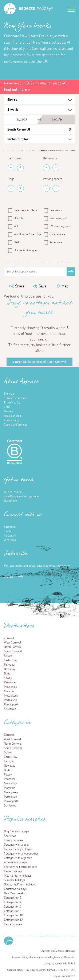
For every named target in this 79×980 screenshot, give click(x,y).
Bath (17, 242)
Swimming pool (59, 218)
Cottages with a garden (18, 858)
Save (43, 286)
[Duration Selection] (40, 110)
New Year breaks (14, 893)
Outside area (57, 234)
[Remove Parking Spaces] (46, 188)
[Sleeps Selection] (40, 100)
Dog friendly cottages (17, 832)
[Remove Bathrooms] (46, 168)
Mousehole (11, 687)
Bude (7, 674)
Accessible (56, 242)
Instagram (10, 536)
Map (65, 286)
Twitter (8, 531)
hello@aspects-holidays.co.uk (22, 497)
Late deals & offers (25, 210)
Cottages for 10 (13, 916)
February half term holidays (21, 867)
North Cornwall (13, 647)
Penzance (10, 682)
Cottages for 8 (13, 911)
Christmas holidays (15, 889)
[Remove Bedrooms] (11, 168)
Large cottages (13, 924)
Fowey (8, 678)
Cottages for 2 (13, 898)
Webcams (10, 540)
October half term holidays (20, 885)
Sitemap (9, 394)
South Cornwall (19, 130)
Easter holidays (13, 871)
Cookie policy (12, 420)
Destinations (19, 627)
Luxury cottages (13, 840)
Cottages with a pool (16, 845)
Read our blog (12, 416)
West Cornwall (13, 643)
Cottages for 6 (13, 907)
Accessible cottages (16, 863)
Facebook (10, 527)
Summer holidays (14, 880)
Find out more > (17, 90)
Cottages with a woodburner (21, 854)
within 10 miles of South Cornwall (39, 362)
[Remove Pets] (11, 188)
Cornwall (9, 638)
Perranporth (11, 705)
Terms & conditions (16, 398)
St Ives (8, 656)
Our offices (11, 501)
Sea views (56, 210)
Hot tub (18, 218)
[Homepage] (10, 9)
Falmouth (10, 665)
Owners (9, 411)
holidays (36, 8)
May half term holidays (18, 876)
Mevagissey (11, 696)
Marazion (10, 691)
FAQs (7, 407)
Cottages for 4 (13, 902)
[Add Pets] (20, 188)
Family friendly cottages (18, 849)
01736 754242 (14, 492)
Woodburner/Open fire (27, 234)
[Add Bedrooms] (20, 168)
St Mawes (10, 709)
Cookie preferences (16, 425)
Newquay (10, 669)
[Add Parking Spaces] (56, 188)
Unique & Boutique (25, 250)
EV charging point (60, 226)
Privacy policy (12, 403)
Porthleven (10, 700)
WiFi (17, 226)
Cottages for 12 (13, 920)
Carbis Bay (11, 660)
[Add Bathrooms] (56, 168)
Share (20, 286)
